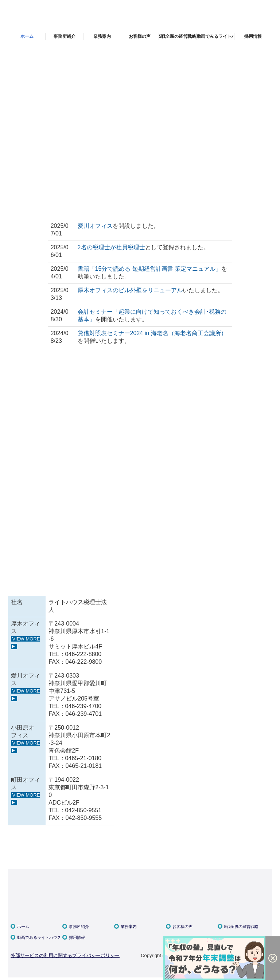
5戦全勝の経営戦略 (178, 36)
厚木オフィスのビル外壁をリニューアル (130, 290)
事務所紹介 (65, 36)
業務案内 (102, 36)
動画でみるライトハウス (215, 36)
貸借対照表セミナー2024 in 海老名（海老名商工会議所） (152, 333)
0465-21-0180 (83, 758)
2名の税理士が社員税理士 (111, 247)
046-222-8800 (83, 654)
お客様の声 (140, 36)
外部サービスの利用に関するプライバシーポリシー (65, 955)
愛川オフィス (95, 226)
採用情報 (253, 36)
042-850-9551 (83, 810)
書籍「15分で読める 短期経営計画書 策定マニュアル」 (150, 269)
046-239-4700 (83, 706)
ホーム (27, 36)
